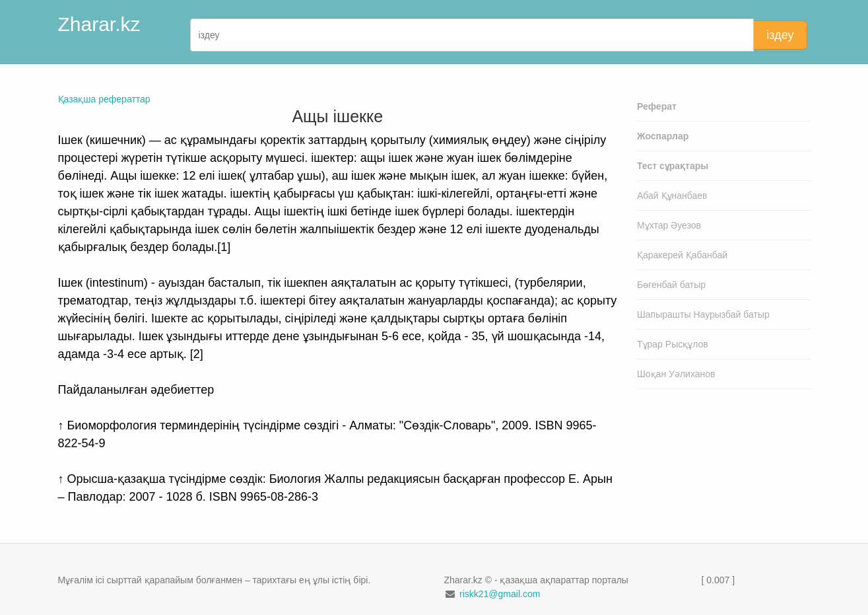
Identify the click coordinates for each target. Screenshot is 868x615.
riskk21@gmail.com (500, 594)
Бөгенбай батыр (671, 285)
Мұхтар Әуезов (669, 225)
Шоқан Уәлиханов (676, 374)
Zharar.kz (99, 24)
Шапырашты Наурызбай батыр (703, 314)
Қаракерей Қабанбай (682, 255)
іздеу (780, 35)
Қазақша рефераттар (104, 99)
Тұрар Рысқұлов (673, 344)
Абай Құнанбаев (672, 196)
